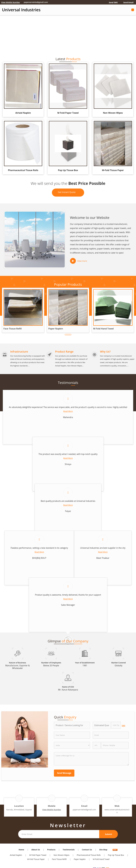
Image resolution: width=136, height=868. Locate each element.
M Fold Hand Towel (103, 329)
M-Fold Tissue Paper (113, 170)
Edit (124, 726)
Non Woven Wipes (113, 113)
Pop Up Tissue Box (68, 170)
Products (51, 850)
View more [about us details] (82, 261)
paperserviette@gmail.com (36, 2)
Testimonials (69, 850)
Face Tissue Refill (13, 329)
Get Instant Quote (68, 193)
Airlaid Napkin (23, 113)
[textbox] (116, 725)
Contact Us (87, 850)
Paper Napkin (56, 329)
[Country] (72, 745)
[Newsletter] (59, 834)
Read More (68, 411)
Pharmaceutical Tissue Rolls (23, 170)
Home (21, 850)
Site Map (103, 850)
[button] (11, 2)
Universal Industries (21, 10)
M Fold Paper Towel (68, 113)
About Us (36, 850)
